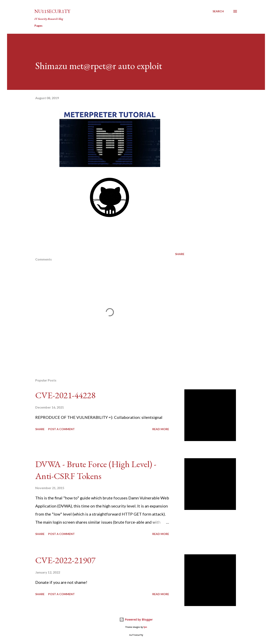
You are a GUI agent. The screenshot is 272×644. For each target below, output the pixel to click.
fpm (145, 627)
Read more (161, 429)
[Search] (218, 11)
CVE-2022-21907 (65, 560)
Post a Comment (61, 429)
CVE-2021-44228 (65, 395)
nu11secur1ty (52, 11)
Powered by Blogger (136, 619)
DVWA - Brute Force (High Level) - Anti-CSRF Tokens (96, 470)
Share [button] (180, 254)
